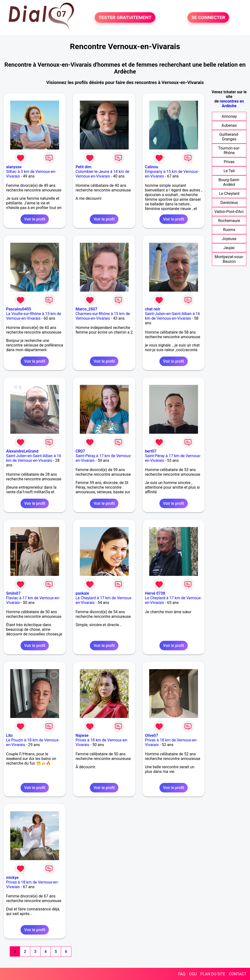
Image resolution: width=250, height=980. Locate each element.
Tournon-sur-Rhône (229, 150)
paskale (82, 593)
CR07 (80, 451)
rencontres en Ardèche (232, 104)
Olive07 (152, 735)
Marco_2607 (86, 309)
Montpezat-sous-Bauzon (229, 259)
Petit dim (83, 167)
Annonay (229, 116)
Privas (229, 162)
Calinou (152, 167)
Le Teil (229, 171)
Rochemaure (229, 221)
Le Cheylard (229, 194)
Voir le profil (35, 219)
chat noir (153, 309)
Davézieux (229, 203)
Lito (9, 735)
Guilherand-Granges (229, 137)
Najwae (82, 735)
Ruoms (229, 230)
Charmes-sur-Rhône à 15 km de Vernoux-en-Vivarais (103, 316)
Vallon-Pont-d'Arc (229, 212)
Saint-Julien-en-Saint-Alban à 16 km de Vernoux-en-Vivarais (173, 316)
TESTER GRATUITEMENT (125, 17)
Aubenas (229, 125)
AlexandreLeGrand (22, 451)
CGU (193, 974)
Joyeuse (229, 239)
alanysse (14, 167)
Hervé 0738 (155, 593)
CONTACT (238, 974)
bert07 (151, 451)
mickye (12, 878)
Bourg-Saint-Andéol (229, 182)
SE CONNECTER (208, 17)
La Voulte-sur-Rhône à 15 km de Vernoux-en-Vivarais (34, 316)
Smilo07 (13, 593)
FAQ (182, 974)
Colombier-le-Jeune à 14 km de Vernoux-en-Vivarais (102, 174)
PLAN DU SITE (213, 974)
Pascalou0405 (19, 309)
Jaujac (229, 248)
